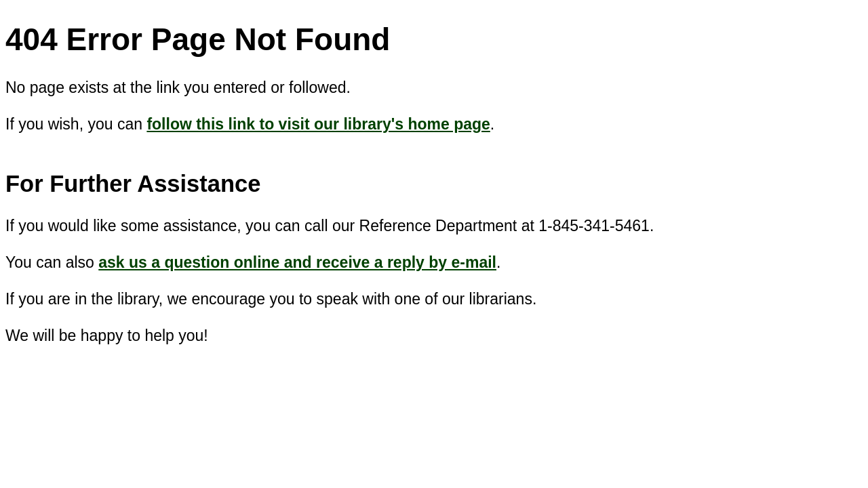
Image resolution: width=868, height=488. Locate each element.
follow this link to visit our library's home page (318, 124)
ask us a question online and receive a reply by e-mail (297, 262)
